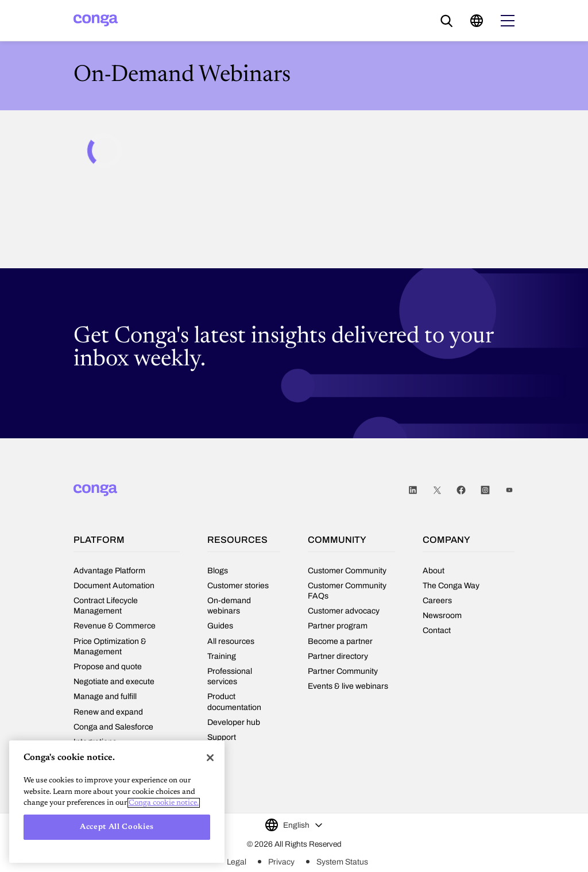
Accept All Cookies (117, 827)
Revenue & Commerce (115, 626)
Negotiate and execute (114, 682)
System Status (342, 862)
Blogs (218, 571)
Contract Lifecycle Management (106, 606)
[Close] (210, 758)
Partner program (338, 626)
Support (222, 737)
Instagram (485, 490)
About (434, 571)
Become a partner (340, 641)
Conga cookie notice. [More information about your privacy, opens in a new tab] (164, 803)
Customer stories (238, 586)
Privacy (281, 862)
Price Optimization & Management (110, 647)
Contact (437, 630)
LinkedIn (413, 490)
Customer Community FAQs (347, 591)
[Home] (96, 20)
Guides (220, 626)
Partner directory (338, 656)
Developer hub (234, 722)
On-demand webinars (229, 606)
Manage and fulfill (105, 697)
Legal (237, 862)
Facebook (461, 490)
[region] (117, 802)
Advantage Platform (109, 571)
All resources (231, 641)
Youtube (509, 490)
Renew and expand (108, 712)
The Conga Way (451, 586)
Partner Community (343, 671)
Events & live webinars (348, 686)
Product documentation (234, 702)
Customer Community (347, 571)
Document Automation (114, 586)
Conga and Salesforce (113, 727)
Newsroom (442, 616)
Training (222, 656)
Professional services (230, 676)
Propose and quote (108, 667)
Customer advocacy (344, 611)
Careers (437, 601)
